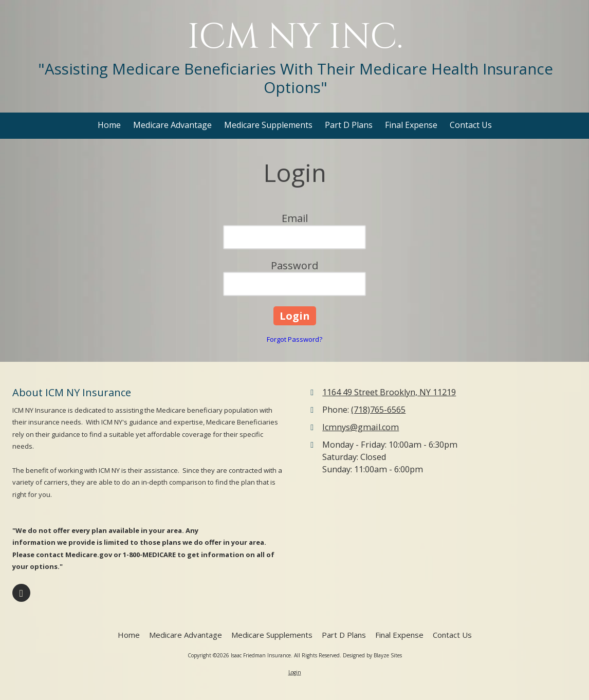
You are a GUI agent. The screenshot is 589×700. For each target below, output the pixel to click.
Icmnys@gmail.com (361, 427)
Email (295, 218)
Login (295, 672)
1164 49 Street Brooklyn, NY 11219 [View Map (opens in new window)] (389, 392)
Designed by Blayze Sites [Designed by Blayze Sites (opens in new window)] (372, 655)
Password (294, 265)
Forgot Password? (294, 339)
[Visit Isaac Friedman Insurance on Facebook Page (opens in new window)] (21, 593)
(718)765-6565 (378, 410)
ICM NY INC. (295, 37)
